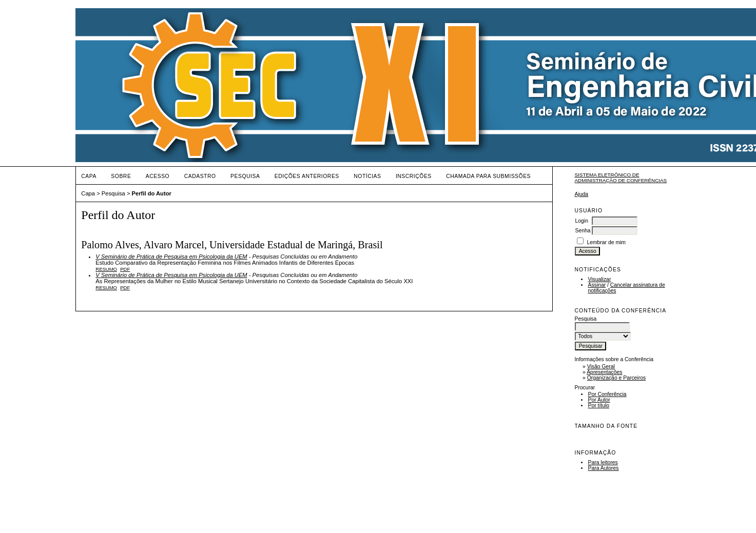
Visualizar (599, 279)
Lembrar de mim (606, 242)
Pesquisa (245, 176)
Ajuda (581, 194)
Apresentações (604, 372)
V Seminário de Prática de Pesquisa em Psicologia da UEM (171, 256)
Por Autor (599, 400)
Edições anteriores (307, 176)
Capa (89, 176)
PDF (125, 269)
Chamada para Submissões (488, 176)
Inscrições (414, 176)
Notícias (367, 176)
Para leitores (603, 462)
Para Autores (603, 468)
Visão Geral (601, 367)
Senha (583, 231)
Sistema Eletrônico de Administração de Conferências (621, 177)
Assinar (597, 285)
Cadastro (200, 176)
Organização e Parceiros (616, 378)
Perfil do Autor (152, 193)
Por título (598, 406)
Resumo (106, 269)
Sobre (121, 176)
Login (581, 221)
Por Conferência (607, 394)
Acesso (158, 176)
